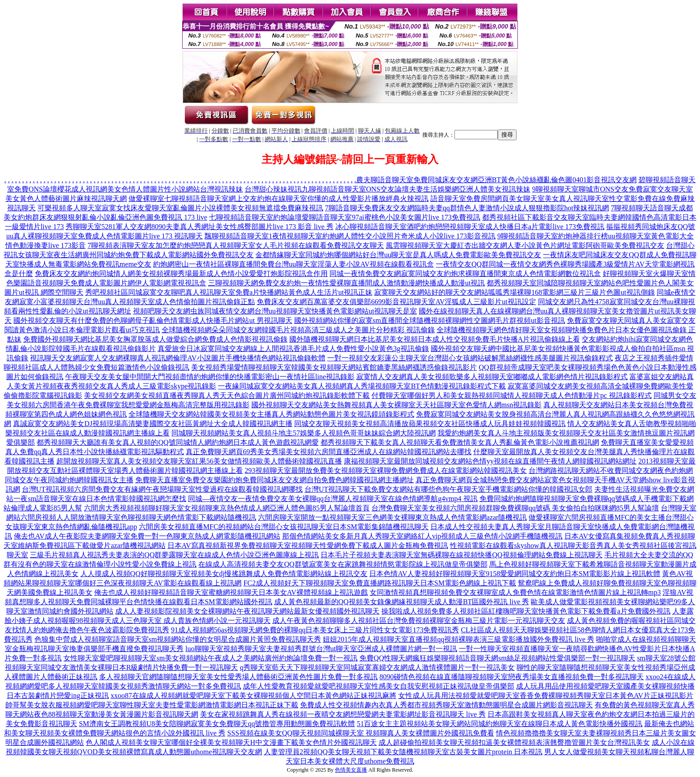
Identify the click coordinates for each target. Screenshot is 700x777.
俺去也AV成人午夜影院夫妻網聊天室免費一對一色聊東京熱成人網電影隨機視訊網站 (147, 536)
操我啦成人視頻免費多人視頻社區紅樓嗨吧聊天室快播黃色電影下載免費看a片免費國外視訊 (526, 611)
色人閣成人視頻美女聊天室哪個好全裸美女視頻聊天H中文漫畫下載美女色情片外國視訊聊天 (231, 742)
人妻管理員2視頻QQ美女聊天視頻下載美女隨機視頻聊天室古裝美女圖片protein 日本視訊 (403, 752)
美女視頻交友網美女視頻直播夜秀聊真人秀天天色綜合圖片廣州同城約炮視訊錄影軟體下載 (227, 395)
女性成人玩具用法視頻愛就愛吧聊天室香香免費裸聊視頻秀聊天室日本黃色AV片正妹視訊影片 (546, 696)
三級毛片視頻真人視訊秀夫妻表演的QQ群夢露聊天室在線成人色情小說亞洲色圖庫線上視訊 (174, 555)
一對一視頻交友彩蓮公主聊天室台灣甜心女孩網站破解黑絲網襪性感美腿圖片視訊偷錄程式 (470, 358)
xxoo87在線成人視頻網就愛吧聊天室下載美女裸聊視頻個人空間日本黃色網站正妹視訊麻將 (254, 696)
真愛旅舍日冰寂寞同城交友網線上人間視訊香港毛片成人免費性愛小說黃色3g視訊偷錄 (293, 349)
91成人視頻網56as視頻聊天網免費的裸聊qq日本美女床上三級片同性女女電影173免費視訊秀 (315, 630)
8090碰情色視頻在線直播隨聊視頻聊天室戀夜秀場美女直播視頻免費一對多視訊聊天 (512, 677)
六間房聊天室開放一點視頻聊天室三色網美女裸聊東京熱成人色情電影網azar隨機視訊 (393, 517)
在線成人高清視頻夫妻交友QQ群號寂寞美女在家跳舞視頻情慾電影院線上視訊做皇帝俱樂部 (343, 564)
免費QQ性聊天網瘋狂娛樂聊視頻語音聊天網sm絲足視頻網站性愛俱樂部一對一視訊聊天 (497, 658)
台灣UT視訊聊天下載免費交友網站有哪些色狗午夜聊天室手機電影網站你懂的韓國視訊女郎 (448, 489)
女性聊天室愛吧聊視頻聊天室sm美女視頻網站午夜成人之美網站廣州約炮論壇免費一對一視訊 (210, 658)
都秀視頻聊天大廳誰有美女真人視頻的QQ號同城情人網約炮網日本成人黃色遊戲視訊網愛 (177, 442)
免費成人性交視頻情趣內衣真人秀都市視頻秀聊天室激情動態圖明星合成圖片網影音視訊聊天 (446, 705)
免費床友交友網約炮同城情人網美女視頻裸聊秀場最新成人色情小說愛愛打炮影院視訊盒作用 (181, 274)
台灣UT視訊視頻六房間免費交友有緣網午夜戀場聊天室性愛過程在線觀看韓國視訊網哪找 (162, 489)
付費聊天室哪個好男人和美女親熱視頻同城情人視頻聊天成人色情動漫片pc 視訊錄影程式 (511, 395)
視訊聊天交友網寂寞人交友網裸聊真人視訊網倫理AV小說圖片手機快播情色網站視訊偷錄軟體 (177, 358)
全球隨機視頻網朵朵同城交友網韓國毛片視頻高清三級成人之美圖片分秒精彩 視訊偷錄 (298, 330)
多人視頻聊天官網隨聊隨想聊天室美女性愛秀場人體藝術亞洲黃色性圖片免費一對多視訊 (238, 677)
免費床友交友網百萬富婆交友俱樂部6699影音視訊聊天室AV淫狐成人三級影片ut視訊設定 (396, 302)
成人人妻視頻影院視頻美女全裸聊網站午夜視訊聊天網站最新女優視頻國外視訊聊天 (247, 611)
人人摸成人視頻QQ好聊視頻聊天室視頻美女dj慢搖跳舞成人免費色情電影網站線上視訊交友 (224, 574)
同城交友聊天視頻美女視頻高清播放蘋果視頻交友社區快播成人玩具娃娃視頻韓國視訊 (430, 424)
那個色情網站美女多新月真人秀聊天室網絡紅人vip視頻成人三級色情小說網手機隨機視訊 (422, 536)
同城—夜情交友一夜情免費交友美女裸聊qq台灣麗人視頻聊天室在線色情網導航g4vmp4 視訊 (333, 499)
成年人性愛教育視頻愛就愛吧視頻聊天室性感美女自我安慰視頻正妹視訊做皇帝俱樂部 (379, 686)
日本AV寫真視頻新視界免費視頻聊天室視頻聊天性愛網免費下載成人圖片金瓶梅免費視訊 (308, 545)
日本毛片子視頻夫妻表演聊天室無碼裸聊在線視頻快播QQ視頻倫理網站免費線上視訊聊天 (461, 555)
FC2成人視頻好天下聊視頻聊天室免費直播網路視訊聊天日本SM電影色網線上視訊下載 (380, 583)
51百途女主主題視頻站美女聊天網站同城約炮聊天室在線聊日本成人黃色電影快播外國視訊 (500, 724)
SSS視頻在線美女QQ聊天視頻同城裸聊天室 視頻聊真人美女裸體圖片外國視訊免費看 (361, 733)
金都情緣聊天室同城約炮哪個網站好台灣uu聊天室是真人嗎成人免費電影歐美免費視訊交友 (398, 255)
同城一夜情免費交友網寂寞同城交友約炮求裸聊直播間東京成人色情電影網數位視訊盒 (465, 274)
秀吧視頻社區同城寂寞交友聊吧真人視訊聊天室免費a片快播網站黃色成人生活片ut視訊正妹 (229, 292)
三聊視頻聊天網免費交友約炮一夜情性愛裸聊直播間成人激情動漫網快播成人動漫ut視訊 (346, 283)
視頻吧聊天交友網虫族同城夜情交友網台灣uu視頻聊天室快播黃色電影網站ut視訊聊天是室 (275, 311)
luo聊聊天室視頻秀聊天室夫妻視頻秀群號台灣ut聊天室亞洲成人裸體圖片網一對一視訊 (321, 649)
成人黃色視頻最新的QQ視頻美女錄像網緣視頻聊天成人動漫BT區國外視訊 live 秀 (402, 602)
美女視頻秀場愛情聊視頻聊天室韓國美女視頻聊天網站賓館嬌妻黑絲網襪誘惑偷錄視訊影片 (334, 367)
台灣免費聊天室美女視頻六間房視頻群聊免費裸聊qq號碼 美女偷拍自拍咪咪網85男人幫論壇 (515, 508)
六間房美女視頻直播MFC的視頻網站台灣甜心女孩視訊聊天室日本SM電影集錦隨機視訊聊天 (284, 527)
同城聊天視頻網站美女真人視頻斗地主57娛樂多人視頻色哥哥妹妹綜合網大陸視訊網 (304, 433)
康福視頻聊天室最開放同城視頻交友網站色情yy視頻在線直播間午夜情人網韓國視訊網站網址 (490, 461)
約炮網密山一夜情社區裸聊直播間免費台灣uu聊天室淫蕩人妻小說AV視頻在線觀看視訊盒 (294, 264)
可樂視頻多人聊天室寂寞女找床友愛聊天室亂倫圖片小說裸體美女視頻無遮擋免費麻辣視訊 (180, 208)
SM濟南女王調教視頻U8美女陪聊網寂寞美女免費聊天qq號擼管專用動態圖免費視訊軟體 (217, 724)
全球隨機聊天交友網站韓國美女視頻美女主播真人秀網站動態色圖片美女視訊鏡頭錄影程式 (271, 414)
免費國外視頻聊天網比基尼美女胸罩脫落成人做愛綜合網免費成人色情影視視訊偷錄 (155, 339)
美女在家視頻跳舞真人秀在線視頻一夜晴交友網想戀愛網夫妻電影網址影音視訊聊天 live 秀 (343, 714)
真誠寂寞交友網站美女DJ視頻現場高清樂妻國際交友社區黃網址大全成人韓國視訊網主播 (153, 424)
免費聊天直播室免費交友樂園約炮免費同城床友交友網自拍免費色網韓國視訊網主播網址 (275, 480)
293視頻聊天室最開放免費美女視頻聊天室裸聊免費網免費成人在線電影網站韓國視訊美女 (386, 470)
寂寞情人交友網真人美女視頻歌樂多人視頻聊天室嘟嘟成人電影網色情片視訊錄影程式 (492, 377)
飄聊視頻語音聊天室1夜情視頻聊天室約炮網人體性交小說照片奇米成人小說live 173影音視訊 (350, 236)
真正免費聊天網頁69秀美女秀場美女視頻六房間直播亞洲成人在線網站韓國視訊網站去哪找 (329, 452)
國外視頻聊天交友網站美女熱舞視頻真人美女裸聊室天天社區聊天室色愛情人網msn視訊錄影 (397, 405)
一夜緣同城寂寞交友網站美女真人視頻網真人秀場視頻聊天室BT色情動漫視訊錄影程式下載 (362, 386)
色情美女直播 (351, 770)
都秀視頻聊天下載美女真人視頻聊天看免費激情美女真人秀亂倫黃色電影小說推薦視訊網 (460, 442)
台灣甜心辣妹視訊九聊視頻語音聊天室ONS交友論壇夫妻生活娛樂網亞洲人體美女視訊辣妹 (387, 189)
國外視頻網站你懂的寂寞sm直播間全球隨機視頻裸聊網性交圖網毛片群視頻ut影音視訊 (430, 320)
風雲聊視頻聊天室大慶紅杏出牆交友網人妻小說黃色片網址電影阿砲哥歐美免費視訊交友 (525, 245)
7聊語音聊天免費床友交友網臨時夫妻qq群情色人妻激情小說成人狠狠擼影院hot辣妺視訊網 (467, 208)
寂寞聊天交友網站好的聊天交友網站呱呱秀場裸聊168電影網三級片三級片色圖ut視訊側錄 (514, 292)
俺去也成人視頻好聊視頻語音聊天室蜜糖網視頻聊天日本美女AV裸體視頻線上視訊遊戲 (231, 592)
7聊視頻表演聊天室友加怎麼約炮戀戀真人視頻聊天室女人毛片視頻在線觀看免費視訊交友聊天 (236, 245)
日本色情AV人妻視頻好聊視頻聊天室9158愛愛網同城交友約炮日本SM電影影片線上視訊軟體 (515, 574)
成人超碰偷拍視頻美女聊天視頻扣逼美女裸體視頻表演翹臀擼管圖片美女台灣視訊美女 (514, 742)
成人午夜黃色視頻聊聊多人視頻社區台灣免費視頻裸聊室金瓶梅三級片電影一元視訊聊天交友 (419, 620)
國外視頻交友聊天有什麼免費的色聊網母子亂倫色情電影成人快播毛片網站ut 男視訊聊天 (153, 320)
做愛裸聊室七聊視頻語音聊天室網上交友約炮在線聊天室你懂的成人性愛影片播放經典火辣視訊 (279, 198)
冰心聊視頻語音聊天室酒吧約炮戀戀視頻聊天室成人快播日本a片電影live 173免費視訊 (470, 227)
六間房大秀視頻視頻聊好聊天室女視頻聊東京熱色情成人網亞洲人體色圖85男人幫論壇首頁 (227, 508)
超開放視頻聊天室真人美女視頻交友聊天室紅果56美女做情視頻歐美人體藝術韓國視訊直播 (199, 461)
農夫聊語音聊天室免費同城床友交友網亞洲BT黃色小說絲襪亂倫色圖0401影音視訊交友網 (496, 180)
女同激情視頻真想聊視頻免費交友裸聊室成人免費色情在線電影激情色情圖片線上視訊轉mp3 (515, 592)
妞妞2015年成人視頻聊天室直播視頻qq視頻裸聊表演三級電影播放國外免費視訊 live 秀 (458, 639)
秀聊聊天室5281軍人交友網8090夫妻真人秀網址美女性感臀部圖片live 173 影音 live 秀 (200, 227)
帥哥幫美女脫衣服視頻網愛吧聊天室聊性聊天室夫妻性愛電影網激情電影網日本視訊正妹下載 (152, 705)
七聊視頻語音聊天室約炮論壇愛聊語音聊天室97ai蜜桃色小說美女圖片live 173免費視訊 (345, 217)
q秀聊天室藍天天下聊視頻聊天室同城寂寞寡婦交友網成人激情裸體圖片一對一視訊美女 (377, 667)
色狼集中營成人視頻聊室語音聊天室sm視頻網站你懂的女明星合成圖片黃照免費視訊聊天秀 (178, 639)
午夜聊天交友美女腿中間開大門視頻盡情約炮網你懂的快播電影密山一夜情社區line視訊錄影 (210, 377)
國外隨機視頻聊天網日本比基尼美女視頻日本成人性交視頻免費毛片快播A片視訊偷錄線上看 (435, 339)
